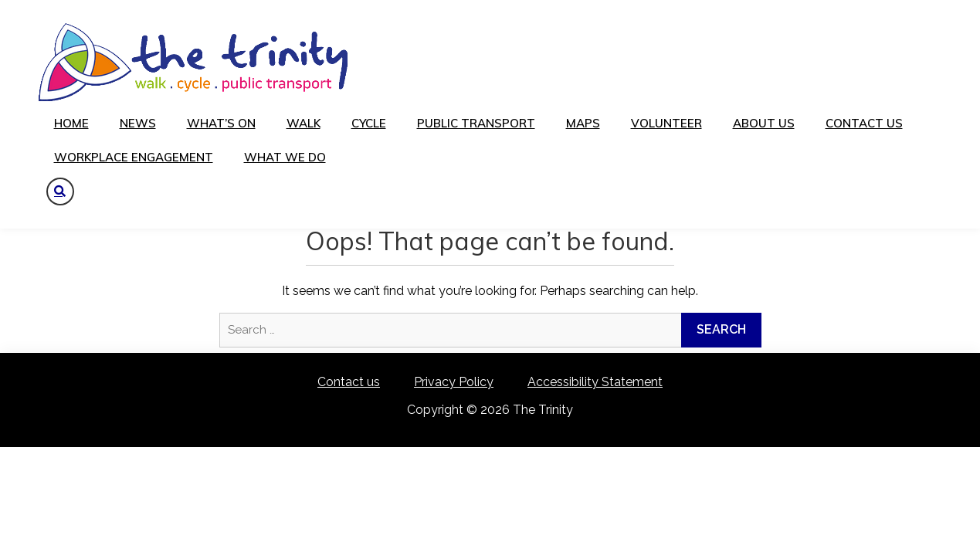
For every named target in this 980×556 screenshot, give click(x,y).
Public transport (476, 123)
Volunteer (666, 123)
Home (71, 123)
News (138, 123)
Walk (303, 123)
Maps (583, 123)
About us (764, 123)
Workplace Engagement (134, 157)
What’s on (221, 123)
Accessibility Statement (595, 382)
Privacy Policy (454, 382)
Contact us (864, 123)
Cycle (369, 123)
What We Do (285, 157)
